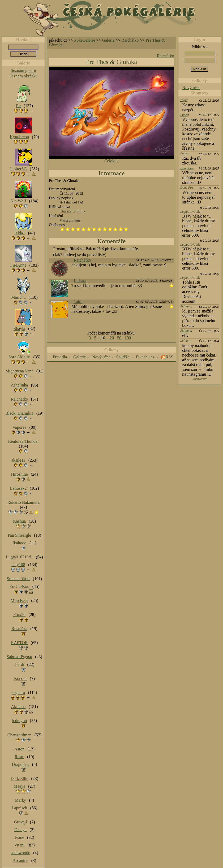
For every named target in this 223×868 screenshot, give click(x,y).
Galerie (108, 40)
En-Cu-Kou (20, 586)
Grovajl (21, 822)
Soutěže (123, 357)
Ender (184, 115)
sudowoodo (20, 853)
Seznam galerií (24, 70)
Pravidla (60, 357)
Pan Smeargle (19, 535)
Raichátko (130, 40)
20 (112, 338)
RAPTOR (20, 643)
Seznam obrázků (23, 76)
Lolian (184, 341)
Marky (21, 800)
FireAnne (18, 265)
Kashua (19, 521)
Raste (19, 757)
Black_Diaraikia (20, 413)
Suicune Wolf (18, 579)
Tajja (183, 100)
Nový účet (191, 88)
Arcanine (21, 860)
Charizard (67, 211)
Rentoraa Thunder (24, 441)
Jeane (19, 837)
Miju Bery (19, 600)
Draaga (20, 830)
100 (128, 338)
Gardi (19, 664)
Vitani (20, 845)
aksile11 (18, 460)
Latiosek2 (18, 488)
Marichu (18, 297)
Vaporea (19, 427)
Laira (78, 302)
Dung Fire (187, 168)
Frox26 (19, 615)
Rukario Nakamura (23, 502)
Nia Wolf (18, 201)
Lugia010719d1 (190, 212)
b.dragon (19, 721)
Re (18, 106)
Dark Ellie (19, 778)
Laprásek (20, 808)
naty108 (18, 565)
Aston (19, 749)
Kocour (20, 678)
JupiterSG (18, 169)
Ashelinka (20, 385)
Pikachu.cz (145, 357)
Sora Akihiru (19, 357)
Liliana (80, 281)
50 (119, 338)
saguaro (18, 693)
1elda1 (20, 233)
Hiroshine (19, 474)
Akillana (186, 306)
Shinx (81, 211)
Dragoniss (21, 764)
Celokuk (111, 161)
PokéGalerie (85, 40)
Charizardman (20, 735)
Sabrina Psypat (19, 657)
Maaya (19, 786)
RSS (169, 357)
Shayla (19, 329)
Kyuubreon (19, 137)
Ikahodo (19, 543)
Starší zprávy (200, 379)
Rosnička (19, 629)
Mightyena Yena (20, 371)
